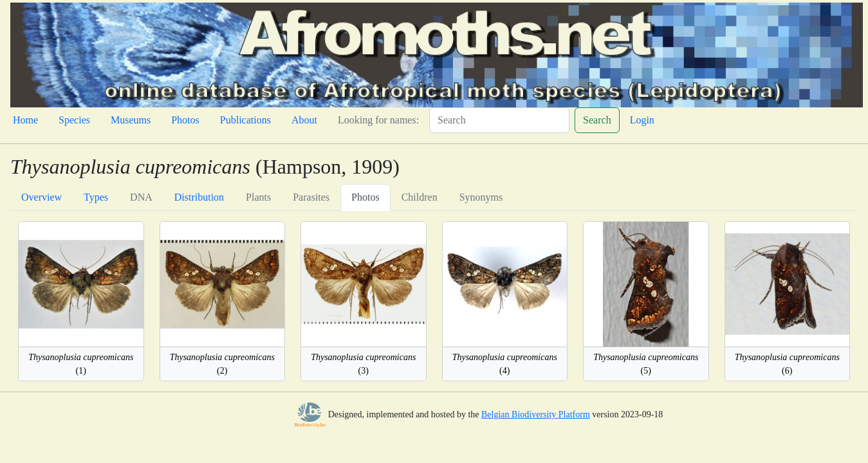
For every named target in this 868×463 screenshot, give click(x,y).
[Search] (499, 120)
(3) (363, 364)
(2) (222, 364)
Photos (185, 120)
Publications (245, 120)
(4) (505, 364)
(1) (81, 364)
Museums (131, 120)
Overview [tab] (42, 197)
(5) (646, 364)
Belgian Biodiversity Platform (536, 414)
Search (597, 120)
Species (74, 120)
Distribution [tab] (199, 197)
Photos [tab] (365, 197)
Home (25, 120)
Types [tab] (96, 197)
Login (642, 120)
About (304, 120)
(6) (787, 364)
